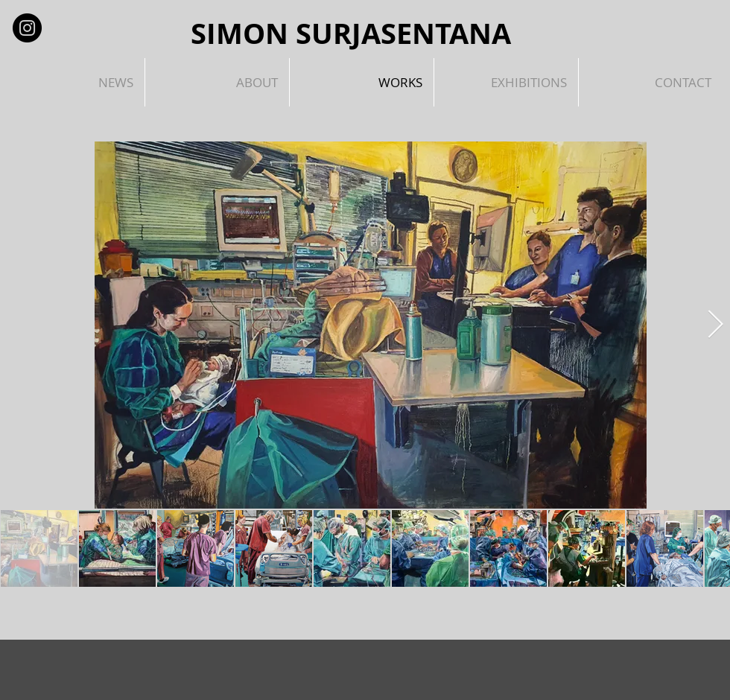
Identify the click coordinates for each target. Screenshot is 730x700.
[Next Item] (715, 325)
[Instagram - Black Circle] (27, 28)
